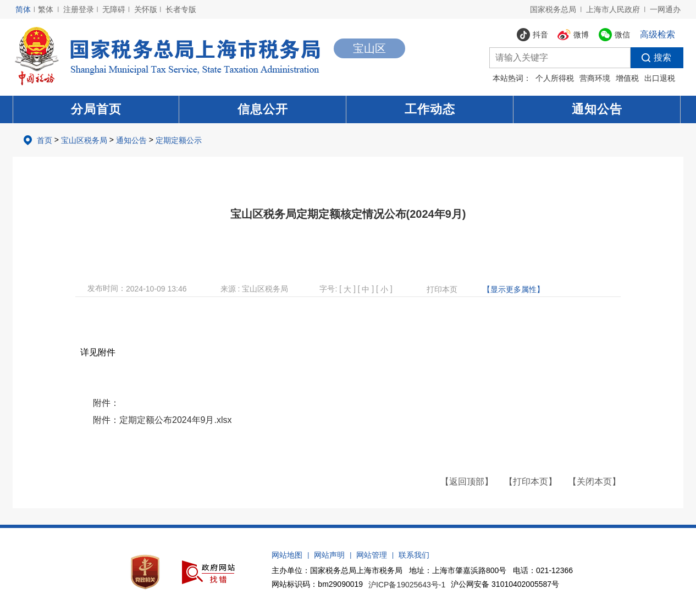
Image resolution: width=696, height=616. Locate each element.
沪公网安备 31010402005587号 (505, 584)
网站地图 (287, 555)
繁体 (46, 9)
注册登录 (79, 9)
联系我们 (414, 555)
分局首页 (96, 109)
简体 (23, 9)
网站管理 (372, 555)
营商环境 (595, 78)
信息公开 (263, 109)
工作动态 (430, 109)
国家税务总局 (553, 9)
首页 (45, 140)
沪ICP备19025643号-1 (407, 585)
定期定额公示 (179, 140)
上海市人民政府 (613, 9)
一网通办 (665, 9)
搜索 (651, 58)
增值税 (627, 78)
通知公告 (597, 109)
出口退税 (660, 78)
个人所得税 (555, 78)
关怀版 (146, 9)
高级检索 (658, 34)
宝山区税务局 (84, 140)
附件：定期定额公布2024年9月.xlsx (162, 420)
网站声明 (329, 555)
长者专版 (181, 9)
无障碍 (114, 9)
